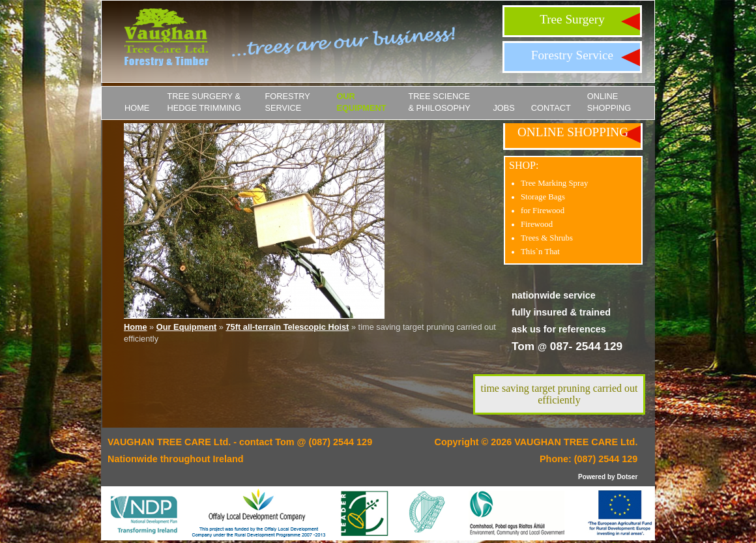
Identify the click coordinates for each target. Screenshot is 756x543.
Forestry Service (572, 55)
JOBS (503, 108)
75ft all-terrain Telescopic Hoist (287, 327)
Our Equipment (361, 102)
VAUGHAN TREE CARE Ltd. (576, 442)
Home (137, 108)
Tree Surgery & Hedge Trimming (204, 102)
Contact (551, 108)
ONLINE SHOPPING (609, 102)
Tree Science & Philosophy (439, 102)
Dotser (627, 477)
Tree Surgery (572, 19)
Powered (592, 477)
